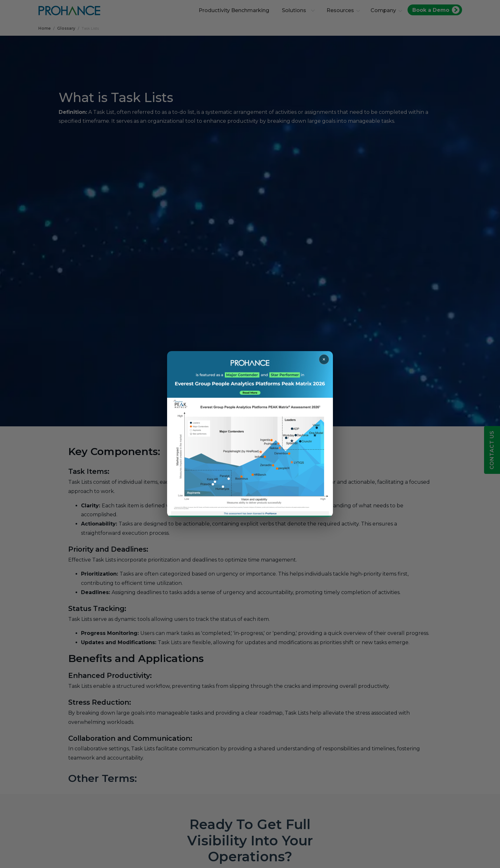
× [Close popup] (324, 359)
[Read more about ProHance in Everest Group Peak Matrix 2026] (250, 434)
